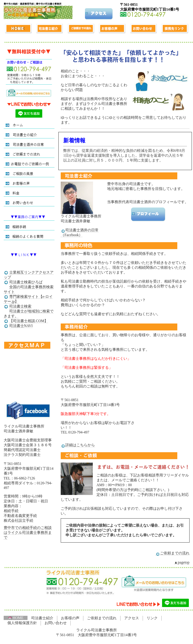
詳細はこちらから (78, 445)
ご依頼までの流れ (172, 553)
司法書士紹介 (42, 618)
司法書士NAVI (21, 326)
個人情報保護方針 (22, 623)
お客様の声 (70, 618)
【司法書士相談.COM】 (29, 321)
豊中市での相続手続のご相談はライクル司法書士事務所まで (28, 533)
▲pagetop (182, 562)
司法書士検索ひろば (26, 282)
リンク (152, 618)
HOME (16, 618)
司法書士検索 (20, 306)
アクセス (132, 618)
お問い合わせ (56, 623)
